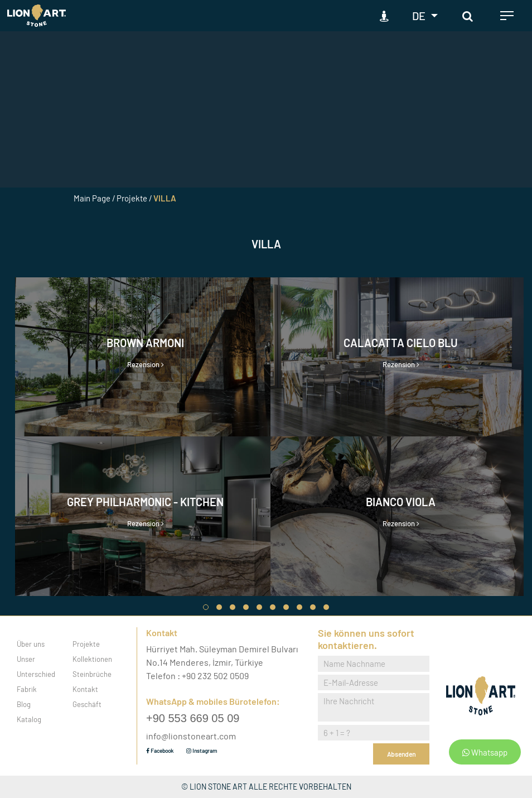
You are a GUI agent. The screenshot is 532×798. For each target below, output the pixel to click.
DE (420, 16)
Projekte (86, 644)
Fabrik (27, 689)
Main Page (92, 198)
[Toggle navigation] (507, 16)
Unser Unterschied (36, 667)
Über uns (31, 644)
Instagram (202, 751)
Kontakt (85, 689)
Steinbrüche (92, 674)
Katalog (29, 719)
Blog (24, 704)
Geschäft (87, 704)
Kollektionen (92, 659)
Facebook (160, 751)
